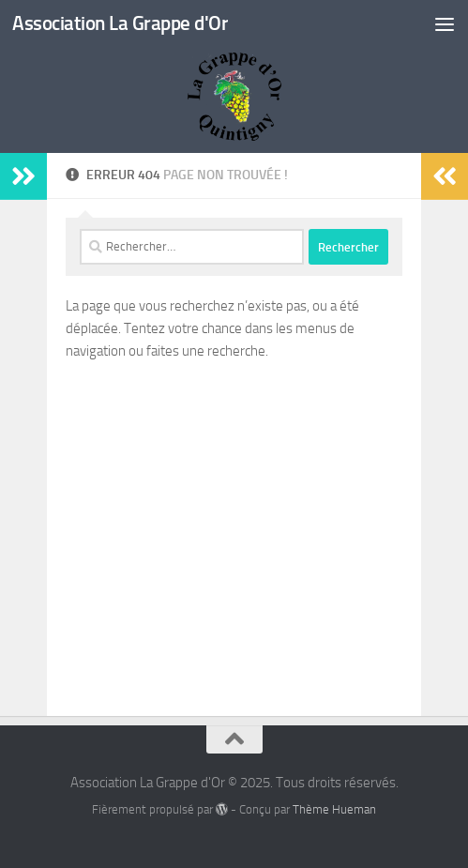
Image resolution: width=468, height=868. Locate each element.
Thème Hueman (334, 809)
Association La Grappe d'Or (120, 23)
